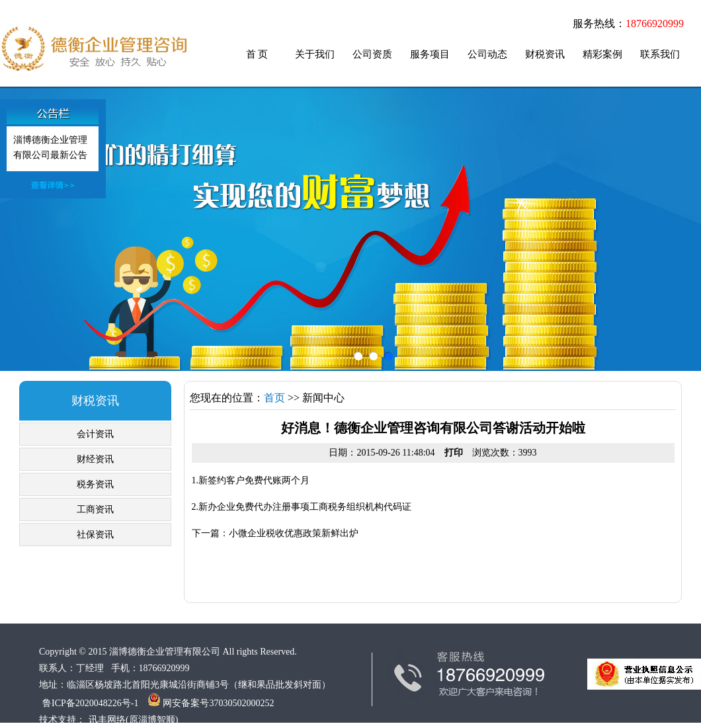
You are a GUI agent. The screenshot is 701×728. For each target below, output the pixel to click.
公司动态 (487, 54)
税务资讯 (95, 484)
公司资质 (372, 54)
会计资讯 (95, 434)
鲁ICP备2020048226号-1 (90, 703)
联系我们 (660, 54)
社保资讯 (95, 535)
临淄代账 (94, 49)
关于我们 (315, 54)
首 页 (257, 54)
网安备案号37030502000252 (211, 703)
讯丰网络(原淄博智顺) (133, 720)
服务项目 (430, 54)
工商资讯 (95, 509)
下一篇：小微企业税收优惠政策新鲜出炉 (275, 533)
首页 (274, 398)
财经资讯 (95, 459)
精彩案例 (602, 54)
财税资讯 (545, 54)
